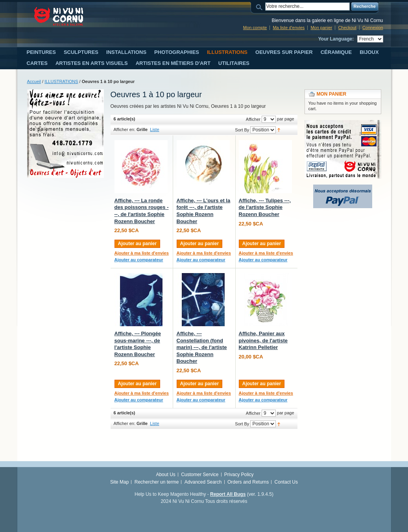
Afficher (253, 119)
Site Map (119, 482)
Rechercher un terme (157, 482)
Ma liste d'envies (289, 28)
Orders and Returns (248, 482)
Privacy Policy (239, 475)
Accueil (34, 81)
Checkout (347, 28)
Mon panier (321, 28)
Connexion (373, 28)
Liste (154, 129)
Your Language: (336, 39)
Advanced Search (203, 482)
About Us (165, 475)
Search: (260, 6)
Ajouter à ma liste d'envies (142, 253)
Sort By (242, 130)
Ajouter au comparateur (139, 260)
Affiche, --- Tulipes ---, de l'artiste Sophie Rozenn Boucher (265, 207)
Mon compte (255, 28)
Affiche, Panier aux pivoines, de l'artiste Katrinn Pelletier (263, 340)
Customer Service (200, 475)
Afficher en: (125, 129)
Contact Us (286, 482)
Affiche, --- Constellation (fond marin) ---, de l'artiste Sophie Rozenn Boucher (202, 347)
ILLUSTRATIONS (61, 81)
